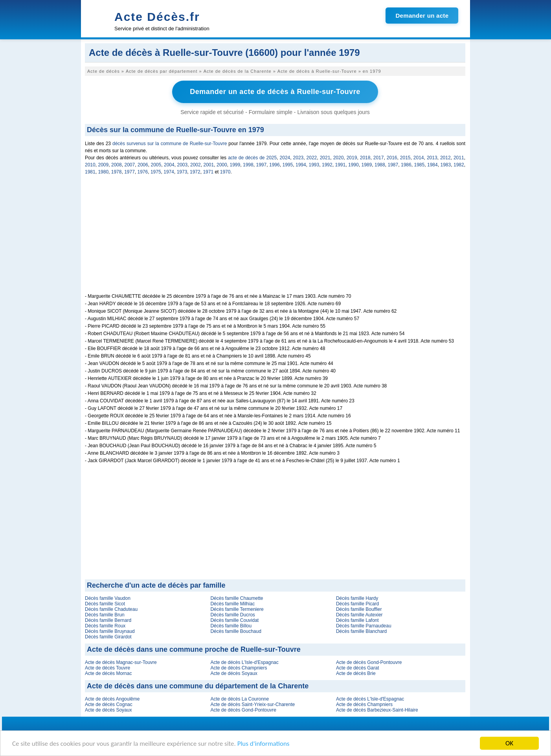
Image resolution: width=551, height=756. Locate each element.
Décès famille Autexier (359, 615)
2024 (285, 158)
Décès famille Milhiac (232, 604)
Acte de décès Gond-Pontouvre (369, 662)
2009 (104, 165)
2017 (379, 158)
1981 (90, 172)
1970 (225, 172)
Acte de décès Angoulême (112, 699)
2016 (392, 158)
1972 (195, 172)
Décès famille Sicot (105, 604)
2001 (209, 165)
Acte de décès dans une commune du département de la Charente (198, 686)
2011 (459, 158)
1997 (262, 165)
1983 (446, 165)
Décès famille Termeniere (237, 609)
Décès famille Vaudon (108, 598)
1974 (169, 172)
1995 (288, 165)
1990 (354, 165)
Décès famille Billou (231, 626)
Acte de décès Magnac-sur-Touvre (121, 662)
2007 (130, 165)
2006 (143, 165)
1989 (367, 165)
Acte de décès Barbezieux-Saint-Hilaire (377, 710)
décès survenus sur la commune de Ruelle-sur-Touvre (170, 144)
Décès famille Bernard (108, 620)
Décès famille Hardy (357, 598)
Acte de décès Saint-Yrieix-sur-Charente (253, 704)
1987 (393, 165)
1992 (327, 165)
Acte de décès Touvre (107, 668)
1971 (208, 172)
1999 (235, 165)
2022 (312, 158)
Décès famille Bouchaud (236, 631)
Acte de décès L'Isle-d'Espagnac (244, 662)
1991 (341, 165)
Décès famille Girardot (108, 637)
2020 (339, 158)
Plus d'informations (264, 744)
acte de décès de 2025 (252, 158)
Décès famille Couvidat (234, 620)
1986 (406, 165)
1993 (314, 165)
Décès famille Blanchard (361, 631)
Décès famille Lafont (357, 620)
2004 (169, 165)
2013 (432, 158)
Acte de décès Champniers (239, 668)
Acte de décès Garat (357, 668)
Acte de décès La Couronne (240, 699)
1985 (420, 165)
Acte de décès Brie (356, 673)
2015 (405, 158)
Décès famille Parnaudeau (364, 626)
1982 (459, 165)
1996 (275, 165)
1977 (129, 172)
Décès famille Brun (105, 615)
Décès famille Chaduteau (111, 609)
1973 (182, 172)
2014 (419, 158)
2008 (117, 165)
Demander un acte (422, 16)
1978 (117, 172)
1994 (301, 165)
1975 (156, 172)
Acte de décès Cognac (109, 704)
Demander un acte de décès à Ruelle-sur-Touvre (275, 92)
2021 (325, 158)
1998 (248, 165)
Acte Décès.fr (157, 17)
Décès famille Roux (105, 626)
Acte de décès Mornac (108, 673)
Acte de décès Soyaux (234, 673)
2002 (196, 165)
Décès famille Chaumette (237, 598)
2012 (445, 158)
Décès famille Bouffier (359, 609)
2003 (183, 165)
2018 (365, 158)
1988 (380, 165)
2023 (298, 158)
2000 (222, 165)
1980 (103, 172)
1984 (433, 165)
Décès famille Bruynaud (110, 631)
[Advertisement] (275, 238)
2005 (156, 165)
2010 (90, 165)
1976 (143, 172)
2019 (352, 158)
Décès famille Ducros (232, 615)
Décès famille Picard (357, 604)
